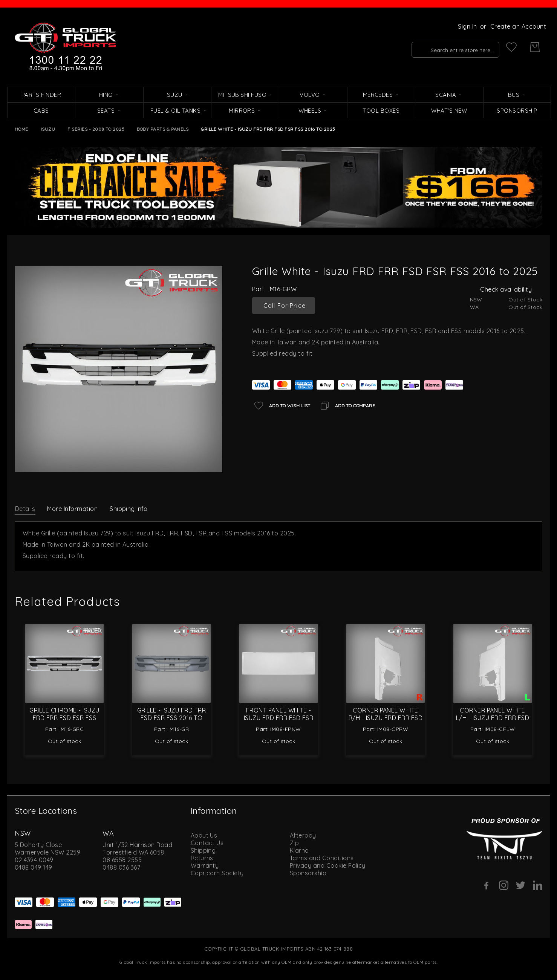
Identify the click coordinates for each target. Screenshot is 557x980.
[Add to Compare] (347, 406)
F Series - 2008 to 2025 (96, 129)
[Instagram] (504, 885)
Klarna (299, 850)
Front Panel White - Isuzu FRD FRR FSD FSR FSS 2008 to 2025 (278, 718)
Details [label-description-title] (25, 509)
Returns (202, 858)
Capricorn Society (217, 873)
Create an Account (518, 26)
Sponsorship (308, 873)
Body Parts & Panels (163, 129)
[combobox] (445, 47)
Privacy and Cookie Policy (328, 865)
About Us (204, 835)
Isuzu (48, 129)
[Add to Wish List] (281, 406)
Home (21, 129)
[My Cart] (535, 47)
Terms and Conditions (322, 858)
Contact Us (207, 843)
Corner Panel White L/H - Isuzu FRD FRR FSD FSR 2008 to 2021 (493, 718)
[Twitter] (521, 885)
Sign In (467, 26)
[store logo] (66, 47)
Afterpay (303, 835)
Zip (294, 843)
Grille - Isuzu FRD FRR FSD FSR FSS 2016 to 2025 (172, 718)
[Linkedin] (538, 885)
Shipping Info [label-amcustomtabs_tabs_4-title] (129, 509)
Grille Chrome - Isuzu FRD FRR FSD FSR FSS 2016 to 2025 (64, 718)
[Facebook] (487, 885)
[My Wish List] (511, 47)
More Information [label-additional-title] (72, 509)
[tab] (25, 508)
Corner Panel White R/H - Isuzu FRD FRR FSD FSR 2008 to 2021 (386, 718)
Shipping (203, 850)
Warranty (205, 865)
